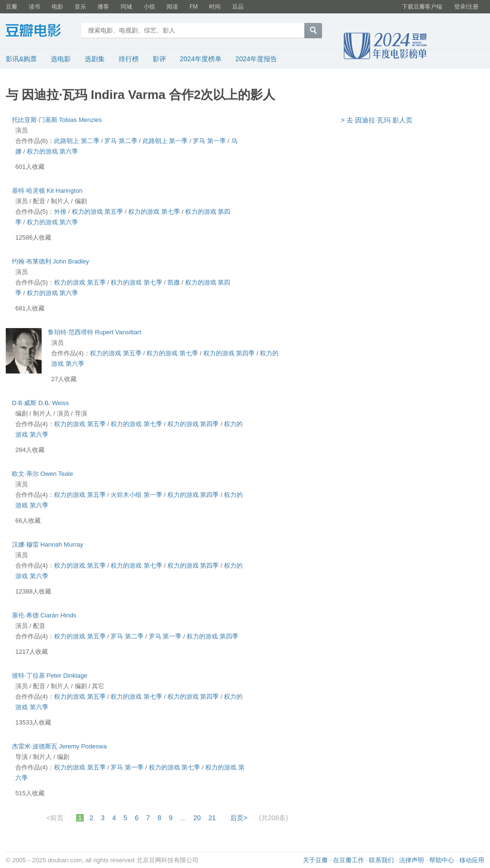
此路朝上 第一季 (165, 141)
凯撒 (174, 282)
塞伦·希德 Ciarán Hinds (44, 615)
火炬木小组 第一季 (136, 495)
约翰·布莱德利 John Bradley (50, 261)
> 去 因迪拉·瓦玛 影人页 (377, 120)
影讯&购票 (21, 59)
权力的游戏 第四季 (229, 353)
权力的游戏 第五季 (98, 212)
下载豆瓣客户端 (422, 7)
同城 (126, 7)
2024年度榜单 (201, 59)
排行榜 (129, 59)
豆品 (238, 7)
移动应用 (472, 860)
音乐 (80, 7)
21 (212, 818)
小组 (149, 7)
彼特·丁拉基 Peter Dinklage (50, 676)
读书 (34, 7)
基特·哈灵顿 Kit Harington (47, 191)
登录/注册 (466, 7)
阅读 (172, 7)
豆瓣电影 (40, 32)
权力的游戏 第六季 (53, 151)
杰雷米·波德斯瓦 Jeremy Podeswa (59, 746)
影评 (159, 59)
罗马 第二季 (121, 141)
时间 (215, 7)
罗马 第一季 (209, 141)
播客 (103, 7)
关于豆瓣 (315, 860)
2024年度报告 (256, 59)
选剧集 (95, 59)
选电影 (61, 59)
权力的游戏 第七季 (154, 212)
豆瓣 (11, 7)
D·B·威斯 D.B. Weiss (40, 403)
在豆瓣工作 (349, 860)
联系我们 (381, 860)
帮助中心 (442, 860)
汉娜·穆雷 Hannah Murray (48, 544)
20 (197, 818)
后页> (239, 818)
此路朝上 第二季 (77, 141)
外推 (60, 212)
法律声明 (412, 860)
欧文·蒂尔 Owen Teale (43, 474)
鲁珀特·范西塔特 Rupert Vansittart (95, 332)
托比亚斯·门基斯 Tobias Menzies (57, 120)
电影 (57, 7)
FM (194, 7)
